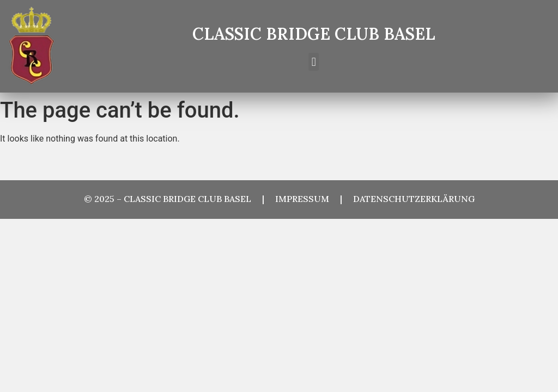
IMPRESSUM (308, 199)
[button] (314, 62)
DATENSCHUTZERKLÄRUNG (414, 199)
